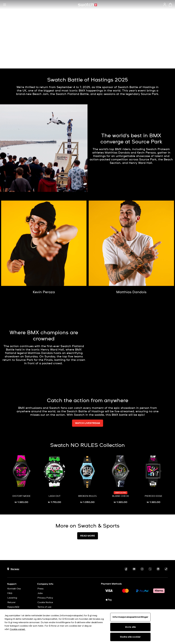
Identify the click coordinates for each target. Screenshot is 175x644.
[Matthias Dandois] (131, 292)
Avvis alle (130, 627)
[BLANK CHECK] (120, 479)
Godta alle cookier (130, 637)
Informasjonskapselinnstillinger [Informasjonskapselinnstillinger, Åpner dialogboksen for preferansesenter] (130, 617)
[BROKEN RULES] (88, 479)
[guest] (165, 5)
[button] (5, 5)
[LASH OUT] (55, 479)
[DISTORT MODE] (22, 479)
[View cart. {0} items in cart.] (170, 5)
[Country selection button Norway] (13, 569)
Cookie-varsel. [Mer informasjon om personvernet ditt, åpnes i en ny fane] (18, 629)
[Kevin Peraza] (44, 292)
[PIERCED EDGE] (153, 479)
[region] (87, 627)
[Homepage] (87, 5)
